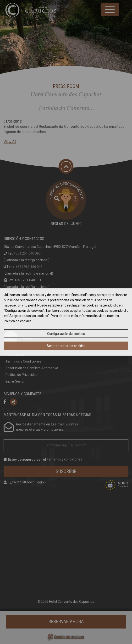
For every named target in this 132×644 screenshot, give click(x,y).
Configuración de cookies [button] (66, 334)
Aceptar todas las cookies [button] (66, 346)
